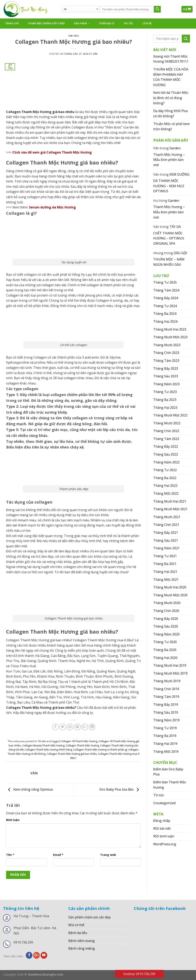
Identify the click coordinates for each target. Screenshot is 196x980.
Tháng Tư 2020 (165, 642)
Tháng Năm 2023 (166, 384)
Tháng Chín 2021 (166, 525)
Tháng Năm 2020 (166, 634)
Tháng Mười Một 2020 (170, 595)
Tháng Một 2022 (166, 493)
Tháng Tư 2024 (165, 306)
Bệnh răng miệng (82, 948)
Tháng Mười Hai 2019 (170, 665)
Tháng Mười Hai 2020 (170, 587)
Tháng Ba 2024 (165, 314)
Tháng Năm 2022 (166, 462)
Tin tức (128, 23)
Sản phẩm (82, 23)
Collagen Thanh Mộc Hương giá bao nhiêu (72, 754)
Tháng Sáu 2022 (166, 454)
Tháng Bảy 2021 (166, 533)
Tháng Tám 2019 (166, 697)
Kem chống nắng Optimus (29, 789)
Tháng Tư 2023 (165, 392)
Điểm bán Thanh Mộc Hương (170, 785)
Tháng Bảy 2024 (166, 298)
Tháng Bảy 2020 (166, 619)
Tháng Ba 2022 (165, 478)
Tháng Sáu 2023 (166, 376)
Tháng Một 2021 (166, 580)
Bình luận (13, 820)
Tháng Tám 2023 (166, 361)
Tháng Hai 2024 (165, 321)
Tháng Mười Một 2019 (170, 673)
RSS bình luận (164, 836)
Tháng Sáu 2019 (166, 712)
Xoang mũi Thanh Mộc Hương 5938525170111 (171, 59)
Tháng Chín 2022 (166, 431)
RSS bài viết (162, 828)
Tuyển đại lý (107, 23)
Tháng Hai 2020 (165, 658)
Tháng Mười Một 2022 (170, 415)
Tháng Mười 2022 (167, 423)
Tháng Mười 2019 (167, 681)
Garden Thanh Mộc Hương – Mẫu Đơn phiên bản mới (169, 156)
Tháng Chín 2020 (166, 611)
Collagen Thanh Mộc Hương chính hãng (48, 749)
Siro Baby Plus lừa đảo (120, 789)
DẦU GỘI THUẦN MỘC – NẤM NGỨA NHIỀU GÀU (170, 259)
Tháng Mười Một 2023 (170, 337)
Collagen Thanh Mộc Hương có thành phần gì (100, 749)
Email (58, 855)
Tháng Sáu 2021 (166, 540)
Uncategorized (164, 803)
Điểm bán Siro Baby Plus (168, 772)
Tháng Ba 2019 (165, 736)
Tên (10, 855)
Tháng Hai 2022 (165, 486)
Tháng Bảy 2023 (166, 368)
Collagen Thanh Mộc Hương (82, 745)
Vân (95, 54)
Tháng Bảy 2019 (166, 705)
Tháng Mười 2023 (167, 345)
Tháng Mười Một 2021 (170, 509)
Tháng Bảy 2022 (166, 446)
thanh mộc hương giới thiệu (46, 23)
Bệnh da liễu (78, 933)
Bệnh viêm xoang (81, 941)
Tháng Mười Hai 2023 (170, 329)
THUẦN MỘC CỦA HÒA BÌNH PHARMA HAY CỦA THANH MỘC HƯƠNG (171, 77)
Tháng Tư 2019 (165, 728)
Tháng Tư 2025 (165, 282)
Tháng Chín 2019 (166, 689)
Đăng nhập (162, 821)
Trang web (108, 855)
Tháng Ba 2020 (165, 650)
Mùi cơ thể (76, 925)
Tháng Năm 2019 (166, 720)
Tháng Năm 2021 (166, 548)
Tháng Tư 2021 (165, 556)
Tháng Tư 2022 (165, 470)
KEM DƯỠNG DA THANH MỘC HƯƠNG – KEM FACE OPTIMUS (171, 183)
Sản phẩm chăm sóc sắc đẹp (89, 917)
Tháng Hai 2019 (165, 744)
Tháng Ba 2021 (165, 564)
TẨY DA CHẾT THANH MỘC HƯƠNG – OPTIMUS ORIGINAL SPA (169, 235)
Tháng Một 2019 (166, 752)
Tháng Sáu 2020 (166, 626)
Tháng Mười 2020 (167, 603)
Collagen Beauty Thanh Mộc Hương (43, 745)
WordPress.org (165, 844)
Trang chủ (12, 23)
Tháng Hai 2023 (165, 408)
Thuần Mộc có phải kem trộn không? (171, 126)
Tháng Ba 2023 (165, 400)
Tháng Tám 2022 (166, 439)
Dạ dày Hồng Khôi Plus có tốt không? (171, 113)
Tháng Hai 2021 (165, 572)
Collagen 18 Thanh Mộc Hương (79, 741)
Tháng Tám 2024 (166, 290)
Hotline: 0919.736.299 (139, 974)
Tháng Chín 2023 (166, 353)
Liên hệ (147, 23)
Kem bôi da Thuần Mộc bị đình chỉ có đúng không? (171, 98)
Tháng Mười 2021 (167, 517)
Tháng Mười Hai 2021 (170, 501)
